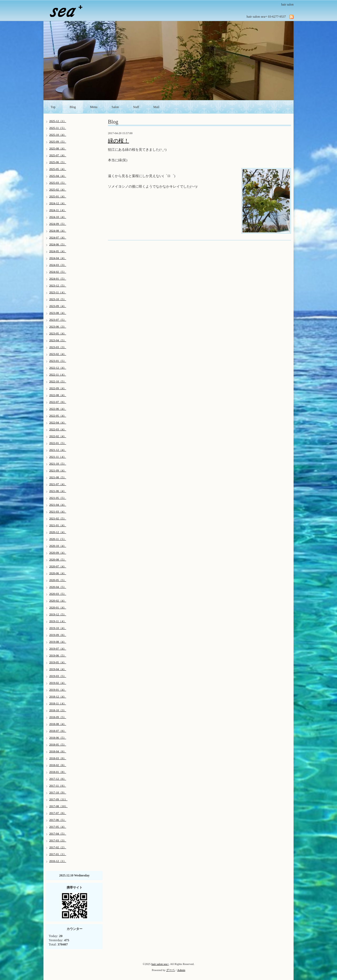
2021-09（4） (58, 470)
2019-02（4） (58, 683)
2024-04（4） (58, 258)
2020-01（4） (58, 607)
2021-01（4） (58, 525)
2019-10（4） (58, 628)
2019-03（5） (58, 676)
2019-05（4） (58, 662)
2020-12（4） (58, 532)
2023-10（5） (58, 299)
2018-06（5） (58, 738)
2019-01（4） (58, 690)
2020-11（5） (58, 539)
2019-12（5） (58, 614)
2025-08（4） (58, 148)
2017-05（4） (58, 827)
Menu (94, 107)
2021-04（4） (58, 505)
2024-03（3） (58, 265)
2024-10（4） (58, 217)
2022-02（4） (58, 436)
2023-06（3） (58, 326)
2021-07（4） (58, 484)
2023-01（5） (58, 361)
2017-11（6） (58, 786)
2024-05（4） (58, 251)
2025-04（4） (58, 176)
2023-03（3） (58, 347)
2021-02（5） (58, 518)
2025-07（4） (58, 155)
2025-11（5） (58, 128)
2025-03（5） (58, 183)
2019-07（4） (58, 649)
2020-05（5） (58, 580)
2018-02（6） (58, 765)
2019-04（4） (58, 669)
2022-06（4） (58, 409)
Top (53, 107)
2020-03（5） (58, 594)
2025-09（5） (58, 142)
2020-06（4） (58, 573)
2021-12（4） (58, 450)
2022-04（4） (58, 422)
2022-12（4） (58, 368)
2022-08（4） (58, 395)
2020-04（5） (58, 587)
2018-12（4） (58, 696)
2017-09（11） (58, 799)
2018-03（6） (58, 758)
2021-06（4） (58, 491)
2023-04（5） (58, 340)
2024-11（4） (58, 210)
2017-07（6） (58, 813)
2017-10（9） (58, 792)
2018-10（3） (58, 710)
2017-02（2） (58, 847)
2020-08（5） (58, 559)
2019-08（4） (58, 642)
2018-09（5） (58, 717)
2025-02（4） (58, 189)
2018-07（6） (58, 731)
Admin (181, 970)
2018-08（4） (58, 724)
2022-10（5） (58, 381)
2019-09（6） (58, 635)
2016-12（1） (58, 861)
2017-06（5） (58, 820)
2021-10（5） (58, 464)
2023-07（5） (58, 320)
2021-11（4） (58, 457)
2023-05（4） (58, 333)
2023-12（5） (58, 285)
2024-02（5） (58, 272)
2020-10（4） (58, 546)
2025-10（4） (58, 135)
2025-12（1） (58, 121)
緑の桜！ (118, 141)
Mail (156, 107)
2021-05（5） (58, 498)
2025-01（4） (58, 196)
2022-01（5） (58, 443)
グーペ (170, 970)
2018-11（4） (58, 703)
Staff (136, 107)
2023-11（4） (58, 292)
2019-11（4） (58, 621)
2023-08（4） (58, 313)
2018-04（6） (58, 751)
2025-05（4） (58, 169)
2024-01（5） (58, 279)
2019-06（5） (58, 655)
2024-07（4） (58, 237)
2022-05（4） (58, 416)
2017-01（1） (58, 854)
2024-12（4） (58, 203)
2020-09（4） (58, 553)
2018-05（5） (58, 744)
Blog (73, 107)
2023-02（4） (58, 354)
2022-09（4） (58, 388)
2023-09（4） (58, 306)
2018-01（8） (58, 772)
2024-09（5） (58, 224)
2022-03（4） (58, 429)
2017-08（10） (58, 806)
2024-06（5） (58, 244)
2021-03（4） (58, 511)
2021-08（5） (58, 477)
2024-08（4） (58, 231)
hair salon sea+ (160, 964)
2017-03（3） (58, 840)
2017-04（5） (58, 833)
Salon (115, 107)
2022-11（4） (58, 374)
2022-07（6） (58, 402)
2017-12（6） (58, 779)
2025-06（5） (58, 162)
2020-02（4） (58, 601)
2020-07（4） (58, 566)
